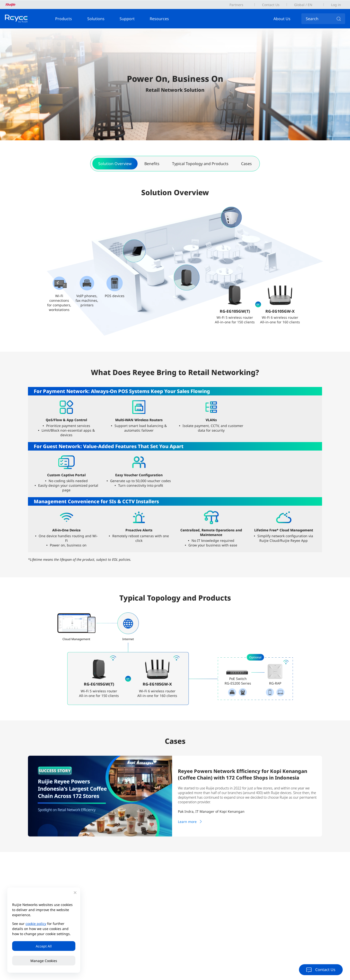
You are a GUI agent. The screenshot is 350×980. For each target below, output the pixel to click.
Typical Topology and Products (200, 164)
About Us (282, 19)
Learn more (191, 821)
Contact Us (271, 5)
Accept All (44, 946)
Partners (236, 5)
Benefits (152, 164)
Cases (246, 164)
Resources (160, 19)
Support (127, 19)
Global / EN (303, 5)
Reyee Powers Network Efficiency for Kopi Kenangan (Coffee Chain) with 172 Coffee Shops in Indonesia (243, 774)
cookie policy (36, 924)
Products (64, 19)
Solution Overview (115, 164)
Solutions (96, 19)
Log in (336, 5)
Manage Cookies (44, 961)
